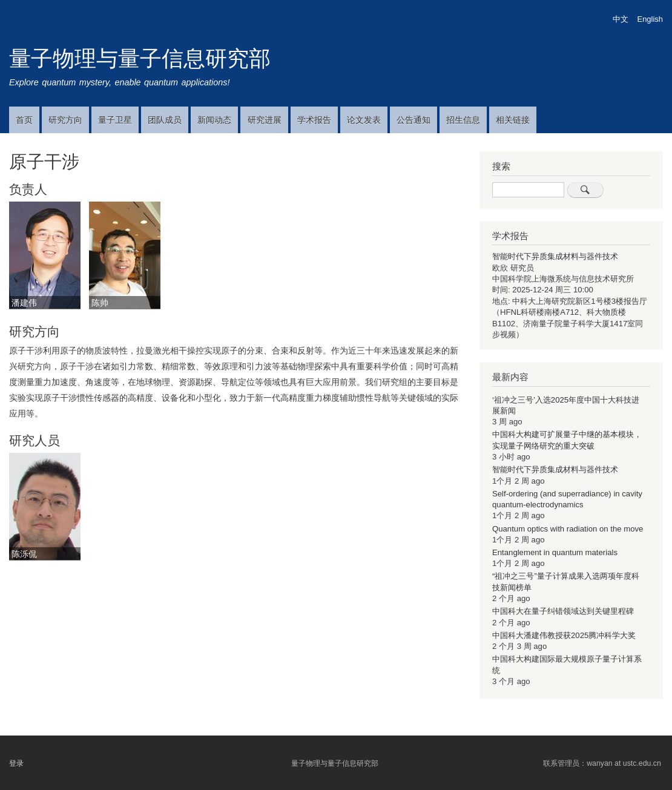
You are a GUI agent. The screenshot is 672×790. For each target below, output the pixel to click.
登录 (16, 763)
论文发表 (364, 120)
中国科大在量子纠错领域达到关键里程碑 (563, 611)
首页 (24, 120)
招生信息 (463, 120)
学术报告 (314, 120)
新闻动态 (214, 120)
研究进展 (265, 120)
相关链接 (513, 120)
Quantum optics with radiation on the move (568, 529)
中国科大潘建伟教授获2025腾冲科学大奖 (564, 635)
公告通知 (413, 120)
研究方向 (65, 120)
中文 (621, 19)
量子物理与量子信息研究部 (140, 58)
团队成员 (165, 120)
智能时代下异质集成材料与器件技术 (555, 256)
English (650, 19)
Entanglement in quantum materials (555, 552)
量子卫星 (115, 120)
